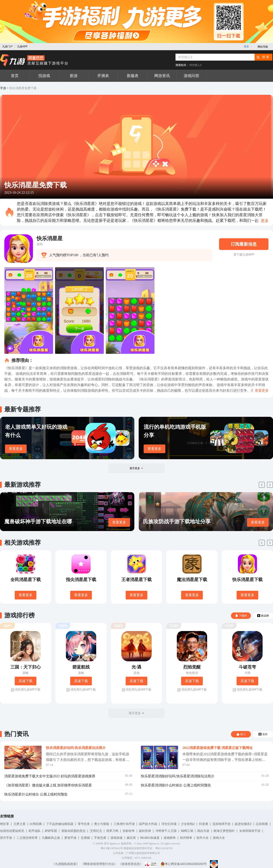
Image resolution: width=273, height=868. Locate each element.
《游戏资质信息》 (131, 864)
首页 (15, 76)
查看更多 (16, 449)
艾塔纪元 (96, 831)
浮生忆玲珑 (169, 824)
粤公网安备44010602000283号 (184, 864)
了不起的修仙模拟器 (60, 824)
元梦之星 (19, 824)
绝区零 (5, 824)
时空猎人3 (196, 65)
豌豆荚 (131, 838)
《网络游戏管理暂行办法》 (99, 864)
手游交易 (100, 838)
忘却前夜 (262, 824)
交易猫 (85, 838)
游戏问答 (192, 76)
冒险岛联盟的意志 (73, 831)
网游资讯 (162, 76)
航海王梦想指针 (224, 831)
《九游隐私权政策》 (66, 864)
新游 (74, 76)
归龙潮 (203, 824)
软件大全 (203, 838)
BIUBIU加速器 (150, 838)
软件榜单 (186, 838)
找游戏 (44, 76)
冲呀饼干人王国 (166, 831)
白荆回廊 (36, 824)
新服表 (133, 76)
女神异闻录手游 (250, 831)
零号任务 (84, 824)
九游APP (22, 47)
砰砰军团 (51, 831)
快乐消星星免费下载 (23, 88)
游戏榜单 (170, 838)
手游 (3, 88)
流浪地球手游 (221, 824)
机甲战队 (35, 831)
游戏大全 (219, 838)
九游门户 (7, 47)
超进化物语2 (243, 824)
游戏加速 (117, 838)
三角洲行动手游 (124, 824)
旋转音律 (145, 831)
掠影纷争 (129, 831)
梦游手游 (70, 838)
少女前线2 (188, 824)
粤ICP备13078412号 (112, 848)
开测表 (103, 76)
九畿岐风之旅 (51, 838)
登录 (246, 47)
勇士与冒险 (102, 824)
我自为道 (203, 831)
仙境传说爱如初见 (12, 831)
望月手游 (6, 838)
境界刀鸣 (112, 831)
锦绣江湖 (187, 831)
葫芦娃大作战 (148, 824)
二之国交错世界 (27, 838)
